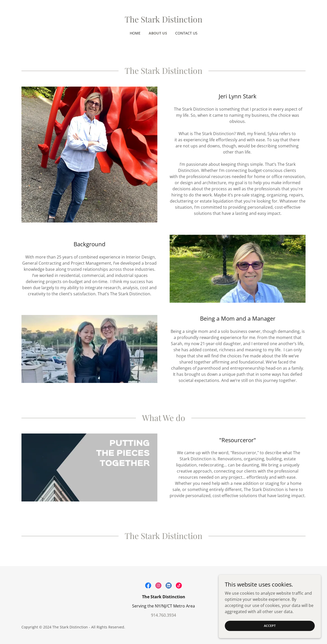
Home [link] (135, 33)
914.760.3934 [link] (163, 615)
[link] (163, 21)
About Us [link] (158, 33)
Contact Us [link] (186, 33)
